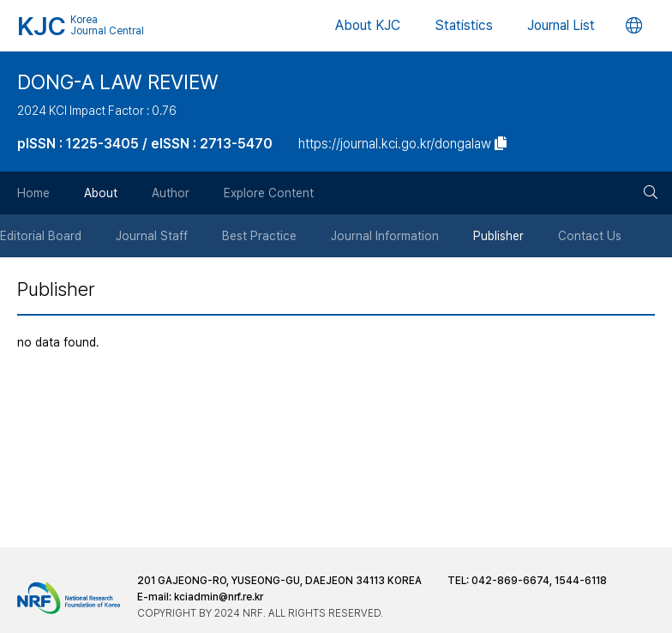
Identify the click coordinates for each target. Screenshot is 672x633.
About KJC (368, 25)
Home (33, 193)
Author (171, 193)
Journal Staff (152, 236)
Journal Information (385, 236)
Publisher (498, 236)
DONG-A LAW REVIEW (118, 82)
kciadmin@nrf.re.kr (219, 597)
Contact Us (590, 236)
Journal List (561, 25)
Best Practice (259, 236)
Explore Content (269, 193)
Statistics (464, 25)
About (101, 193)
